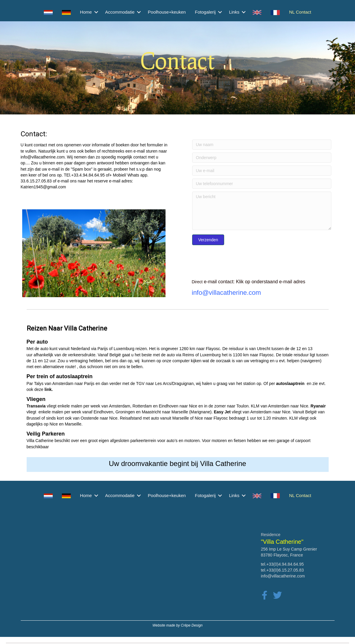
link (48, 389)
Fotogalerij (205, 12)
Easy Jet (222, 412)
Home (86, 12)
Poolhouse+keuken (167, 12)
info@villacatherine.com (43, 157)
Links (234, 12)
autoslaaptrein (290, 384)
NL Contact (300, 12)
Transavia (36, 406)
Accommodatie (120, 12)
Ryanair (318, 406)
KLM (294, 418)
